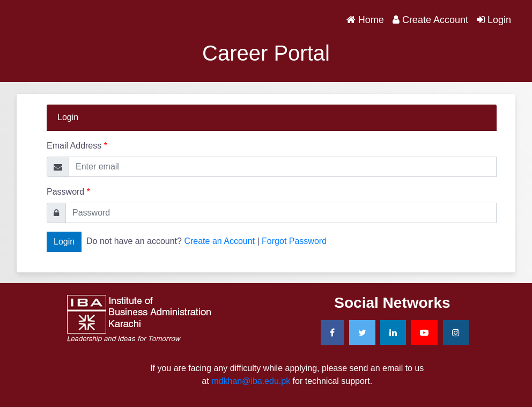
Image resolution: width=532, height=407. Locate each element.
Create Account (430, 20)
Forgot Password (294, 241)
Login (494, 20)
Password (68, 192)
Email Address (77, 146)
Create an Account (219, 241)
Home (367, 19)
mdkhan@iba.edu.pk (251, 381)
